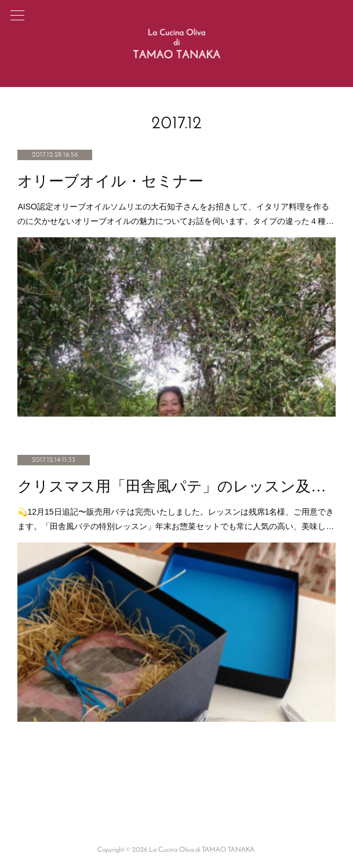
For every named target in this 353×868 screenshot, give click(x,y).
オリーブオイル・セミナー (110, 181)
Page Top (176, 804)
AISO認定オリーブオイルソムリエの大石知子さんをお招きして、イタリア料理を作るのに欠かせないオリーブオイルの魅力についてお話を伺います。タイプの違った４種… (176, 214)
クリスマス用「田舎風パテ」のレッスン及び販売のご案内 (176, 487)
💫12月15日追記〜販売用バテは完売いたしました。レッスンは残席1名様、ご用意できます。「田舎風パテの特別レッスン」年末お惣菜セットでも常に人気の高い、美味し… (176, 519)
